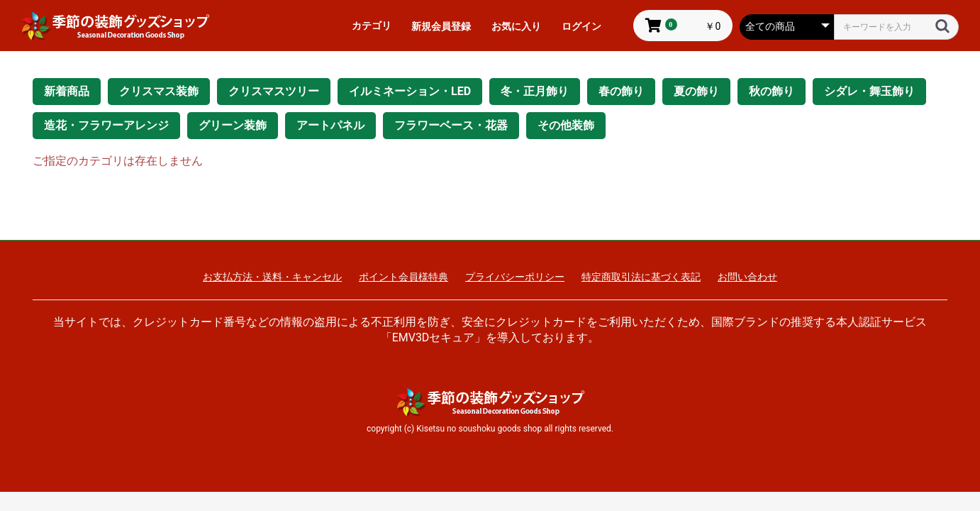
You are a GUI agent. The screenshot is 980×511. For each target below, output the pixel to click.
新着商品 (67, 91)
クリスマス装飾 (159, 91)
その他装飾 (566, 125)
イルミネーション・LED (410, 91)
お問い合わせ (747, 277)
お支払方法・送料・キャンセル (272, 277)
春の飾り (621, 91)
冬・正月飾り (535, 91)
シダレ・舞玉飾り (869, 91)
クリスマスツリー (274, 91)
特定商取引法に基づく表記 (641, 277)
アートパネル (330, 125)
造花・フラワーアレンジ (106, 125)
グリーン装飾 (233, 125)
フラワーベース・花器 (451, 125)
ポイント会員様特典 (403, 277)
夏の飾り (696, 91)
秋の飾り (772, 91)
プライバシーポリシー (515, 277)
